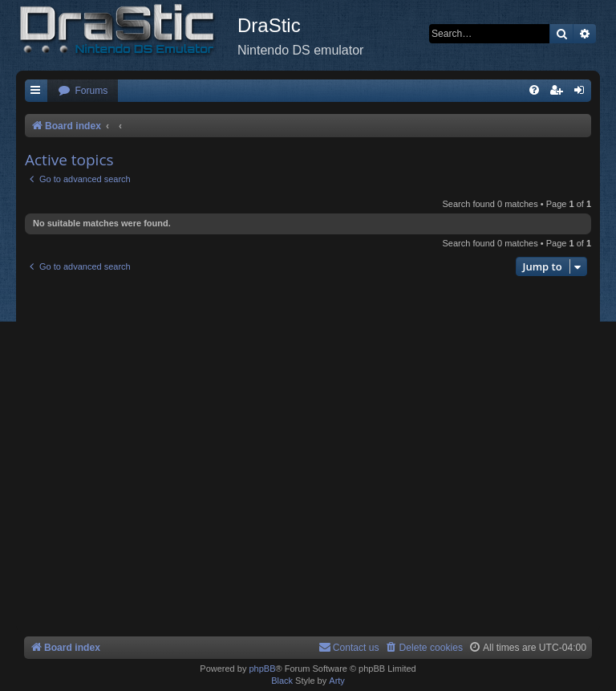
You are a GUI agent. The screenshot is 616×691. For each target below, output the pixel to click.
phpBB (262, 669)
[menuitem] (83, 91)
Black (282, 681)
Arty (337, 681)
